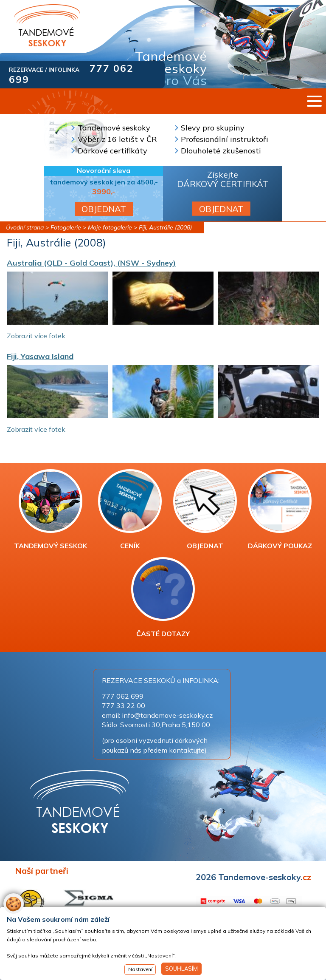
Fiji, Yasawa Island (40, 356)
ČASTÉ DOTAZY (163, 598)
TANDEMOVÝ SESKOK (51, 510)
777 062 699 (123, 696)
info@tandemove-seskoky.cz (167, 715)
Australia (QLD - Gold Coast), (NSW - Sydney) (91, 263)
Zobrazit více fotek (36, 336)
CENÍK (130, 510)
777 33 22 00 (124, 705)
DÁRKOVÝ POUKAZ (280, 510)
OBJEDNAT (104, 209)
